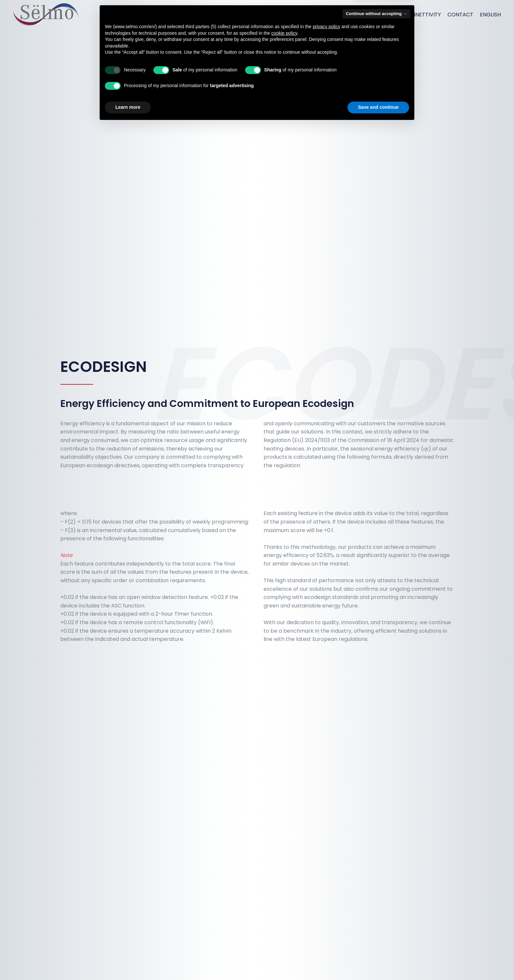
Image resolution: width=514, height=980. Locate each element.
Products (336, 15)
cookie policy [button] (284, 888)
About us (272, 15)
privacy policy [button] (326, 881)
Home (245, 15)
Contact (460, 15)
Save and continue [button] (378, 962)
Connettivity (422, 15)
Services (303, 15)
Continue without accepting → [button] (376, 868)
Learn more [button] (128, 962)
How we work (377, 15)
